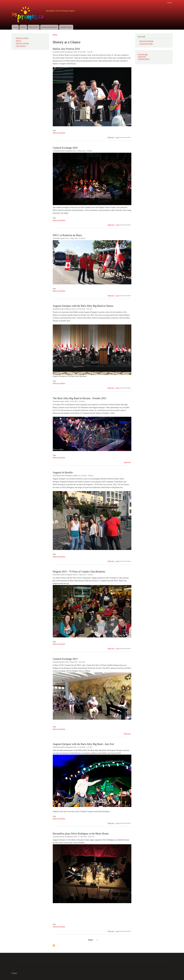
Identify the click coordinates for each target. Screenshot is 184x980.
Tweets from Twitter (146, 44)
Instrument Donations (49, 27)
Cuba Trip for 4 (21, 46)
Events (23, 27)
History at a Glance (59, 133)
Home (15, 27)
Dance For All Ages (22, 43)
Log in (169, 2)
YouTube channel (144, 59)
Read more (111, 137)
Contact (14, 973)
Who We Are (34, 27)
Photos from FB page (146, 41)
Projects (18, 41)
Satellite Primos (66, 27)
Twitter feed (142, 57)
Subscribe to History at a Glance (54, 946)
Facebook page (143, 54)
